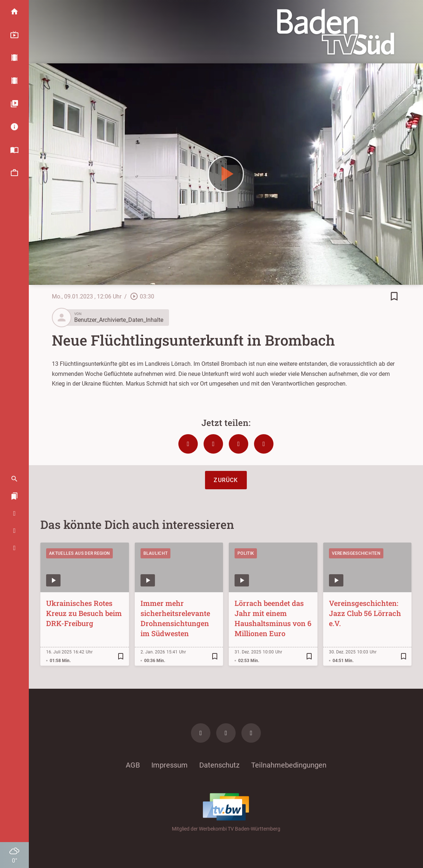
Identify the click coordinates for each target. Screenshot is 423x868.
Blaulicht (156, 553)
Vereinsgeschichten (356, 553)
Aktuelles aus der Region (79, 553)
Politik (246, 553)
